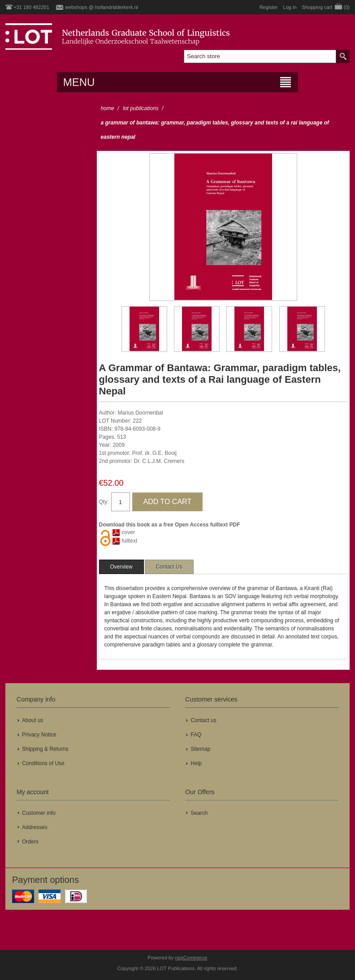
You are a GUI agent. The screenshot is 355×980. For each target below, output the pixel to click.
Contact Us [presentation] (169, 567)
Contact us (203, 720)
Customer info (39, 813)
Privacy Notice (39, 735)
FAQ (196, 735)
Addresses (35, 827)
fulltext (130, 541)
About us (32, 720)
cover (128, 532)
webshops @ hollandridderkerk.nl (102, 7)
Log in (290, 7)
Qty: (104, 502)
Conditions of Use (43, 763)
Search (199, 813)
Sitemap (200, 749)
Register (269, 7)
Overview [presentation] (121, 567)
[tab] (121, 567)
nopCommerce (191, 958)
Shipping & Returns (45, 749)
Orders (30, 842)
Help (196, 763)
